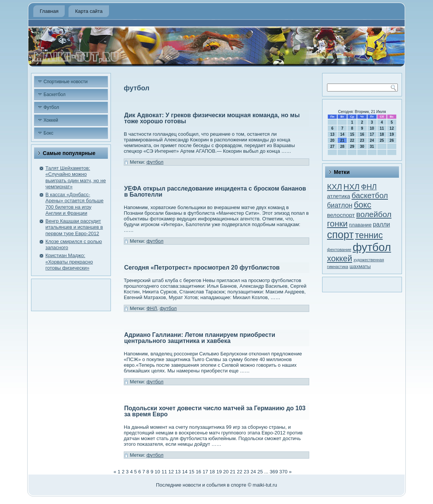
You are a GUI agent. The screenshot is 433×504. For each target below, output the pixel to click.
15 (192, 472)
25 (260, 472)
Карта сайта (89, 11)
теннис (369, 235)
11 (164, 472)
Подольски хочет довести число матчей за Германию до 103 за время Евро (215, 411)
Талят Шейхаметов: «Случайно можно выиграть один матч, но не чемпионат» (76, 177)
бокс (363, 205)
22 (240, 472)
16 (198, 472)
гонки (337, 224)
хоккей (340, 258)
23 (246, 472)
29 (352, 147)
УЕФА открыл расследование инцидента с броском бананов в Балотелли (215, 192)
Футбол (51, 107)
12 (171, 472)
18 (212, 472)
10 (157, 472)
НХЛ (351, 187)
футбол (155, 162)
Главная (49, 11)
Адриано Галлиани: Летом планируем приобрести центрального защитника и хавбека (200, 338)
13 (178, 472)
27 (333, 147)
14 (185, 472)
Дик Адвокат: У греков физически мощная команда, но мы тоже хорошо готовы (212, 118)
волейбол (374, 214)
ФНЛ (152, 308)
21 (233, 472)
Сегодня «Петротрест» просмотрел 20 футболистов (202, 268)
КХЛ (335, 187)
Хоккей (51, 120)
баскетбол (370, 195)
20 (226, 472)
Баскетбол (55, 95)
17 (205, 472)
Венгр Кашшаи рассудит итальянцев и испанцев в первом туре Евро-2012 (74, 227)
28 (342, 147)
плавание (360, 225)
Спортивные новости (66, 82)
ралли (381, 224)
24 (253, 472)
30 (362, 147)
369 (274, 472)
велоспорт (341, 215)
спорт (340, 235)
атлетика (339, 196)
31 (372, 147)
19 (219, 472)
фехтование (339, 250)
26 (392, 140)
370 (283, 472)
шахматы (360, 266)
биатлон (340, 205)
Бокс (48, 133)
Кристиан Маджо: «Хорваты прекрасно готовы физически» (69, 262)
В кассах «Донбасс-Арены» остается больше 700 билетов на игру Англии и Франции (74, 204)
